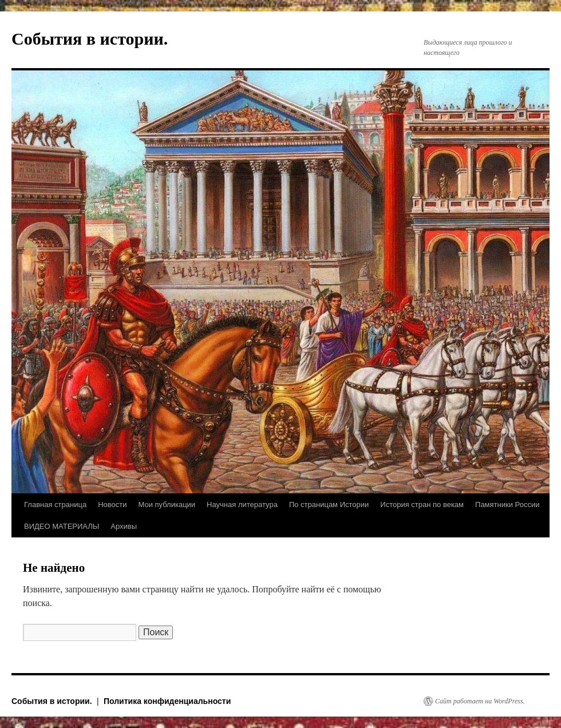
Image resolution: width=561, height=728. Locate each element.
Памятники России (507, 505)
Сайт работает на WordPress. (480, 701)
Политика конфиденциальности (167, 701)
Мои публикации (167, 505)
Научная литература (242, 505)
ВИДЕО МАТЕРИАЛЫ (62, 526)
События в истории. (90, 39)
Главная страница (55, 505)
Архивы (124, 526)
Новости (112, 505)
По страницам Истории (329, 505)
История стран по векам (422, 505)
